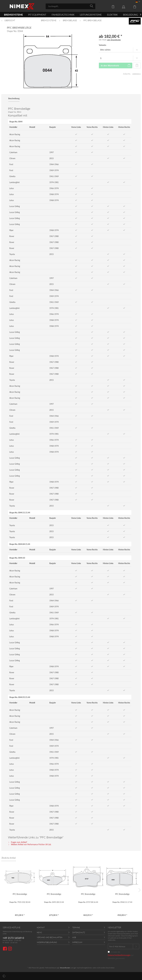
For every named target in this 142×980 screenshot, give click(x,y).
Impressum (77, 942)
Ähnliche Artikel (9, 858)
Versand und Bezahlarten (50, 937)
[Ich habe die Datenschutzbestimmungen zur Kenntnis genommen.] (109, 952)
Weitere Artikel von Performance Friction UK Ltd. (30, 844)
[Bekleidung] (131, 15)
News (39, 932)
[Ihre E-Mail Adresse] (120, 946)
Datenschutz (79, 932)
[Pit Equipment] (37, 15)
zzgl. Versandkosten (114, 40)
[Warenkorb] (137, 7)
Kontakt (41, 928)
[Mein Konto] (126, 7)
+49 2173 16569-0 (13, 938)
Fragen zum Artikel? (18, 842)
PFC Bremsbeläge (20, 894)
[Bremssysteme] (13, 15)
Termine (76, 928)
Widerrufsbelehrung (47, 942)
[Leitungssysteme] (91, 15)
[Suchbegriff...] (70, 6)
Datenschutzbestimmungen (119, 955)
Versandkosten (65, 968)
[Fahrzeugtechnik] (63, 15)
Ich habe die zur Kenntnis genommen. (121, 955)
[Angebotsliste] (114, 7)
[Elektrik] (112, 15)
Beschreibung (14, 98)
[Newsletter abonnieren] (136, 946)
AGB (74, 937)
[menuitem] (70, 6)
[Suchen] (92, 6)
